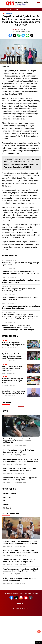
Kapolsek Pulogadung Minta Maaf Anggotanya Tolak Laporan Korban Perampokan (17, 441)
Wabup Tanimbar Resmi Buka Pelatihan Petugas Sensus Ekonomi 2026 (12, 368)
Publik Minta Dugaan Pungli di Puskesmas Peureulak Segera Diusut (12, 381)
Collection (7, 10)
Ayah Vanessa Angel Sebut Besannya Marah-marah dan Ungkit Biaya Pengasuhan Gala (21, 570)
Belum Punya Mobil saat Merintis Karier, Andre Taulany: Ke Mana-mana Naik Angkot (20, 551)
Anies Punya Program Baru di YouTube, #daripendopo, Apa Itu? (19, 451)
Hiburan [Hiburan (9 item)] (7, 501)
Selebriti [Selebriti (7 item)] (8, 508)
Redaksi (20, 604)
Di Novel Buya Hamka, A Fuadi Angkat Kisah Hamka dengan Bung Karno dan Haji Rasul (20, 542)
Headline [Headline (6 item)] (8, 497)
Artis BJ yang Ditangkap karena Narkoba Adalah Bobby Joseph (19, 579)
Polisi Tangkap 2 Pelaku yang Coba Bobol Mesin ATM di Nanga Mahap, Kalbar (20, 470)
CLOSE (39, 643)
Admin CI (16, 29)
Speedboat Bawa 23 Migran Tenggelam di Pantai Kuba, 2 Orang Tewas (20, 479)
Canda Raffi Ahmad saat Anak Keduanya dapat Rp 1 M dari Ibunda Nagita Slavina (19, 561)
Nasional (9, 13)
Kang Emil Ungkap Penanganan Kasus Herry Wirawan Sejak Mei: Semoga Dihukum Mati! (20, 460)
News (16, 10)
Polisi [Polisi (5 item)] (6, 504)
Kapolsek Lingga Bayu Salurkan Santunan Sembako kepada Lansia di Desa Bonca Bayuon (13, 356)
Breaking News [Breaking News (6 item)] (10, 494)
